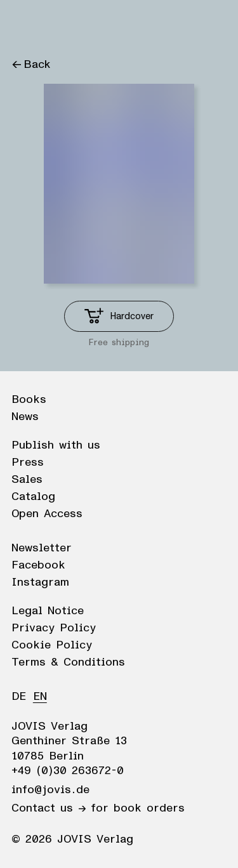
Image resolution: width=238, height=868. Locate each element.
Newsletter (42, 548)
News (25, 417)
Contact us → (49, 808)
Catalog (33, 497)
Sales (27, 480)
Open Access (47, 514)
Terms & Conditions (68, 662)
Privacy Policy (54, 628)
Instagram (40, 582)
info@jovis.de (50, 790)
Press (28, 463)
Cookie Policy (52, 645)
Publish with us (56, 445)
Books (29, 400)
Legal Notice (48, 611)
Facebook (38, 565)
